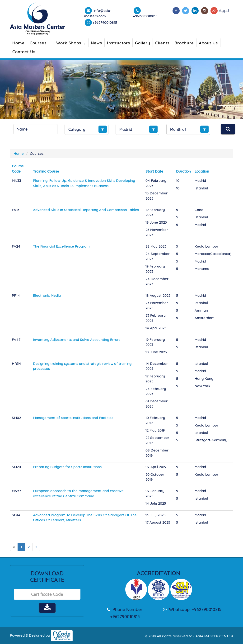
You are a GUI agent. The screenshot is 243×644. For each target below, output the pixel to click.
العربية (224, 11)
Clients (162, 43)
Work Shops (69, 43)
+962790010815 (105, 22)
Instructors (119, 43)
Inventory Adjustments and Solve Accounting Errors (77, 340)
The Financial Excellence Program (61, 246)
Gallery (143, 43)
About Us (208, 43)
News (96, 43)
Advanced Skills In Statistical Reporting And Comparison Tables (86, 210)
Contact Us (24, 52)
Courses (38, 43)
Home (19, 43)
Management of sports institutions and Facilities (73, 418)
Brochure (184, 43)
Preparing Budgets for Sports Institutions (67, 467)
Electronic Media (47, 295)
